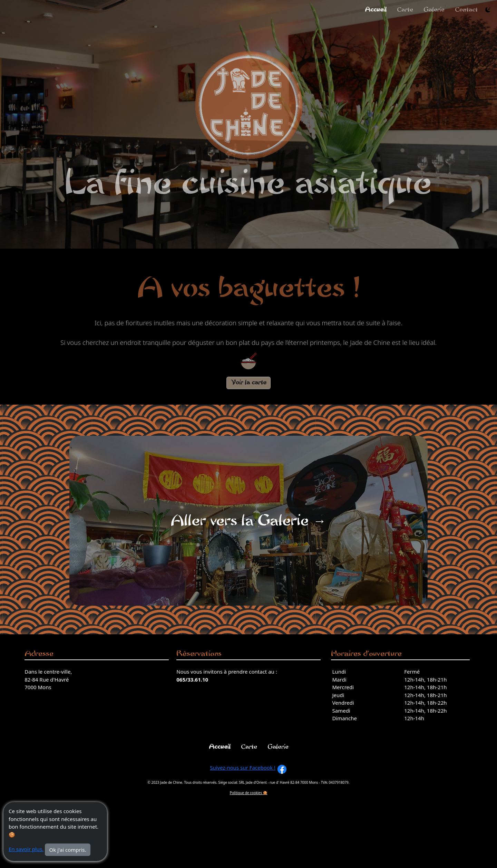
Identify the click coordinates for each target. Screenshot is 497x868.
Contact (466, 9)
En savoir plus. (26, 849)
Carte (405, 9)
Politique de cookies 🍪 (249, 793)
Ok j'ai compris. (68, 850)
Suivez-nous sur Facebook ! (243, 768)
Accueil (376, 9)
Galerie (434, 9)
